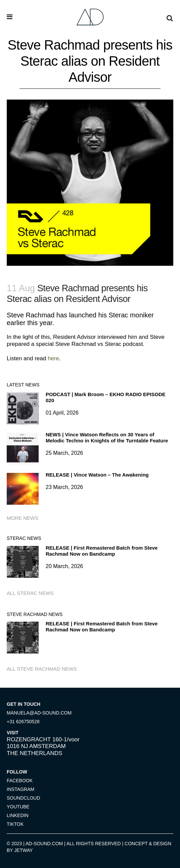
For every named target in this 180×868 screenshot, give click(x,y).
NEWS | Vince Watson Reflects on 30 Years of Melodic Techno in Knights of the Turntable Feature (107, 438)
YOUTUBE (18, 807)
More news (22, 518)
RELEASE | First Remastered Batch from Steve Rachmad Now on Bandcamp (102, 551)
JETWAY (23, 850)
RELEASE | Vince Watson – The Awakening (97, 475)
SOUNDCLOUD (24, 798)
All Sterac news (30, 593)
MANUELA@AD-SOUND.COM (39, 713)
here (53, 358)
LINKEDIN (18, 815)
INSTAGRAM (20, 789)
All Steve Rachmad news (42, 669)
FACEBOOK (20, 781)
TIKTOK (15, 824)
